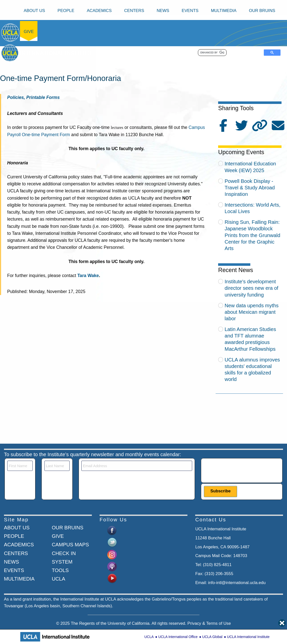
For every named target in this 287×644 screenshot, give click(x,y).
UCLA (149, 637)
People (66, 11)
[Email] (137, 466)
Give (29, 32)
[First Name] (20, 466)
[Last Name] (57, 466)
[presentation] (242, 470)
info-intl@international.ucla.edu (237, 583)
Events (190, 11)
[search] (212, 53)
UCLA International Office (178, 637)
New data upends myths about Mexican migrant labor (252, 312)
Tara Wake (88, 276)
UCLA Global (212, 637)
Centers (134, 11)
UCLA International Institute (248, 637)
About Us (34, 11)
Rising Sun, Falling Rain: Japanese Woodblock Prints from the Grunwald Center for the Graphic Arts (252, 235)
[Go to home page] (11, 32)
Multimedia (224, 11)
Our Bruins (262, 11)
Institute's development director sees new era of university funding (251, 288)
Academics (99, 11)
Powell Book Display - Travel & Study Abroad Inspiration (250, 188)
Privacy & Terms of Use (209, 623)
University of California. (129, 623)
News (163, 11)
